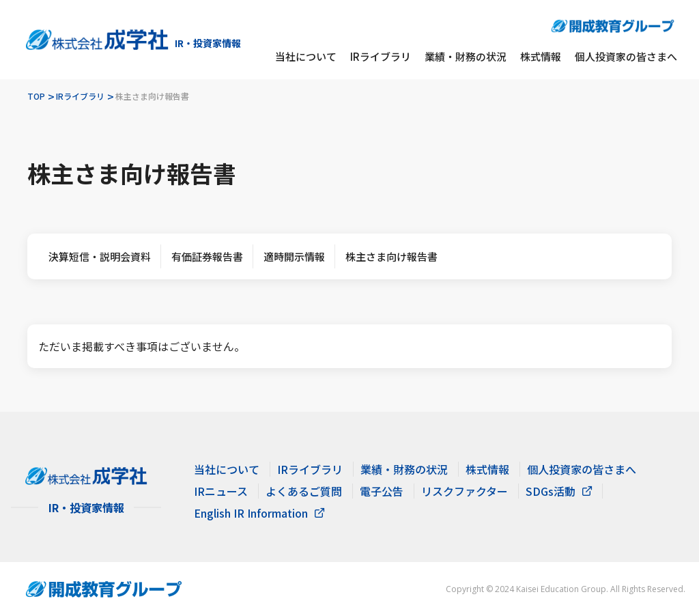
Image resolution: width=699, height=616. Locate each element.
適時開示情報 (294, 256)
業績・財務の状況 (466, 56)
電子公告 (382, 491)
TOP (36, 96)
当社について (306, 56)
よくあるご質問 (304, 491)
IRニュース (221, 491)
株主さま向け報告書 (391, 256)
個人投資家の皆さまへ (626, 56)
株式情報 (541, 56)
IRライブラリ (381, 56)
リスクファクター (465, 491)
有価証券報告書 (207, 256)
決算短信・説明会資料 (100, 256)
